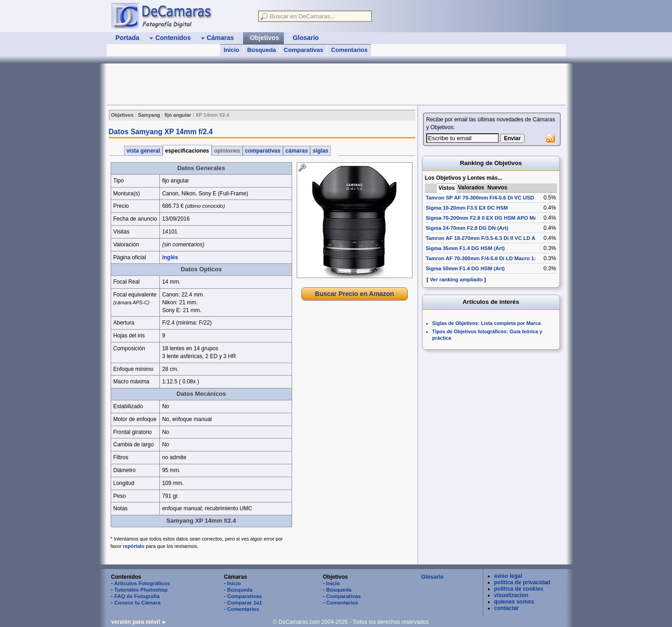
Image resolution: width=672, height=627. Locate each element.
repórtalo (134, 546)
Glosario (432, 577)
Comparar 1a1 (244, 603)
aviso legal (508, 576)
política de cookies (519, 589)
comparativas (263, 151)
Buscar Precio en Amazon (355, 294)
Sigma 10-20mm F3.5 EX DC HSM (467, 208)
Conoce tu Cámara (138, 603)
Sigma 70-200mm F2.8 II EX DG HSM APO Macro (486, 218)
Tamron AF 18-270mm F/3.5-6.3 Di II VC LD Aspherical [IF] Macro (505, 238)
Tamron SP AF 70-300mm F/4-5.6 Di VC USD (480, 198)
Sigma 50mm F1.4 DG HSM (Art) (465, 268)
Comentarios (349, 50)
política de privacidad (522, 582)
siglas (320, 151)
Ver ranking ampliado (456, 279)
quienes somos (514, 602)
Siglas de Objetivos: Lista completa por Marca (486, 323)
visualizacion (511, 595)
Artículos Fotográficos (142, 583)
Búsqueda (262, 50)
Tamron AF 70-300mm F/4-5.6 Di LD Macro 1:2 (482, 258)
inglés (170, 257)
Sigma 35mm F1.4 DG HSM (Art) (465, 248)
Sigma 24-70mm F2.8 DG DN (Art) (467, 228)
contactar (507, 608)
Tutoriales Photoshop (141, 590)
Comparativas (304, 50)
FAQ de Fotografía (137, 596)
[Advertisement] (274, 84)
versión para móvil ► (139, 622)
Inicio (232, 50)
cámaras (296, 151)
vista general (143, 151)
